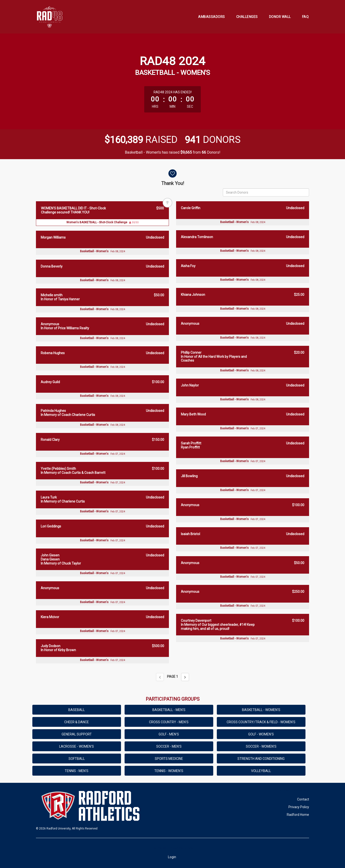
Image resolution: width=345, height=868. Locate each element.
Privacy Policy (299, 807)
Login (172, 857)
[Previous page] (160, 677)
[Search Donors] (266, 192)
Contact (303, 799)
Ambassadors (212, 17)
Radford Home (298, 815)
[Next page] (185, 677)
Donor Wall (280, 17)
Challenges (247, 17)
